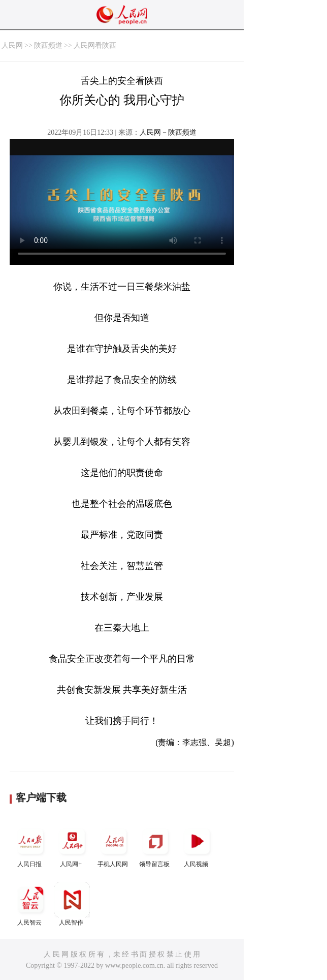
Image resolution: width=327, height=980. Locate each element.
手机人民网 (114, 846)
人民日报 (30, 846)
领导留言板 (155, 846)
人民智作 (72, 904)
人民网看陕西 (95, 45)
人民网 (12, 45)
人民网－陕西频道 (168, 132)
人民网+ (72, 846)
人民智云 (30, 904)
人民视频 (197, 846)
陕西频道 (48, 45)
